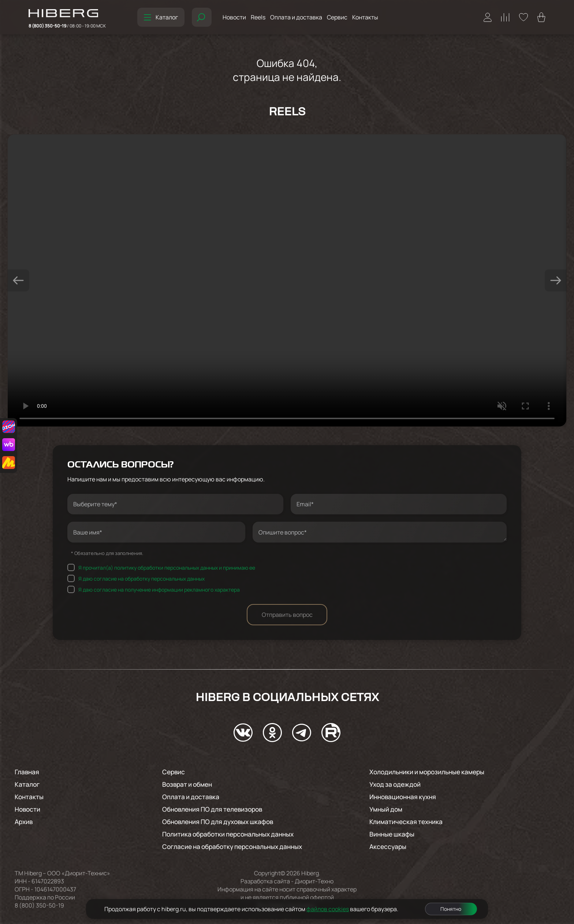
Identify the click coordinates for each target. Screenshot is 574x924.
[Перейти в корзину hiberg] (541, 17)
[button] (18, 280)
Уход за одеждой (396, 784)
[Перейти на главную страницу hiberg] (67, 14)
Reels (258, 17)
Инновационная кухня (405, 797)
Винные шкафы (393, 834)
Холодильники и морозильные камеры (430, 772)
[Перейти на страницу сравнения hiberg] (505, 17)
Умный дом (387, 809)
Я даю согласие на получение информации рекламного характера (159, 590)
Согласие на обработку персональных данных (237, 846)
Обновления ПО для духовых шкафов (221, 821)
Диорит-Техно (314, 881)
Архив (24, 821)
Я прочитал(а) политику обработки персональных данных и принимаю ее (167, 568)
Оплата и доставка (296, 17)
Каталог (161, 17)
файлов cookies (328, 909)
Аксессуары (389, 846)
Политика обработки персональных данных (232, 834)
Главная (28, 772)
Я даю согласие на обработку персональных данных (141, 579)
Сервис (337, 17)
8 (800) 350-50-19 (67, 26)
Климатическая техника (407, 821)
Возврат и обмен (189, 784)
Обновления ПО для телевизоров (216, 809)
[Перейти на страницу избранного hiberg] (523, 17)
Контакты (365, 17)
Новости (234, 17)
